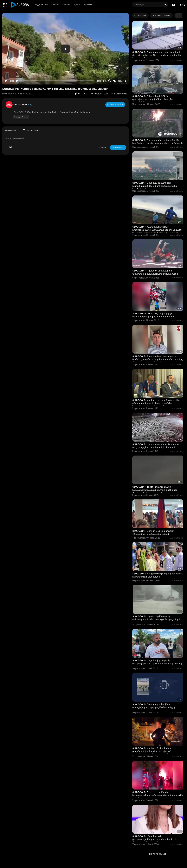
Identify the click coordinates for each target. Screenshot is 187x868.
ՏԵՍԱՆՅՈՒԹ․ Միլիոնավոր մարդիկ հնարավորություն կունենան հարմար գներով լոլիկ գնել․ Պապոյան (157, 663)
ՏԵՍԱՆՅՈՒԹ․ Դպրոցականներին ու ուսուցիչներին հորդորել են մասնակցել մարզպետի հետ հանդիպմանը (154, 707)
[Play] (6, 81)
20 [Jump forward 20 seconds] (110, 81)
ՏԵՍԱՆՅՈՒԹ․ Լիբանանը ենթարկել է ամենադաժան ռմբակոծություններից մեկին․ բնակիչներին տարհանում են (157, 619)
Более (89, 5)
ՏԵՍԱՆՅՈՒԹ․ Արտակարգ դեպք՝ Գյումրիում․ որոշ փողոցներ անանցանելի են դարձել (156, 446)
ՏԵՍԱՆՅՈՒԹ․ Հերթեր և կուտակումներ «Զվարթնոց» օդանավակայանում (153, 532)
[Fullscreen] (125, 81)
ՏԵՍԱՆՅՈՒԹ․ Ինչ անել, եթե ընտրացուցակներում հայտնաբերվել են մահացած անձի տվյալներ (154, 839)
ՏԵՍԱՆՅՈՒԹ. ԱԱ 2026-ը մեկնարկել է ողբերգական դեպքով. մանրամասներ (153, 315)
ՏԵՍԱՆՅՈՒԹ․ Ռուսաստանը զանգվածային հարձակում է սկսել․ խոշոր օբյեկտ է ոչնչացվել (158, 142)
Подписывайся (116, 105)
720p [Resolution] (120, 81)
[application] (65, 49)
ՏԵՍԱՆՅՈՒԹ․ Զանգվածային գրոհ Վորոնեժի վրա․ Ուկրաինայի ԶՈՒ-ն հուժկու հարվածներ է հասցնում (157, 55)
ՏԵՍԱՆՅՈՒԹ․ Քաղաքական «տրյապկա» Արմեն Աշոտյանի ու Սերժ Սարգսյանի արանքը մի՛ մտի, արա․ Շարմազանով (158, 359)
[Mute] (115, 81)
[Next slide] (180, 16)
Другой (78, 5)
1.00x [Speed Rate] (105, 81)
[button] (182, 5)
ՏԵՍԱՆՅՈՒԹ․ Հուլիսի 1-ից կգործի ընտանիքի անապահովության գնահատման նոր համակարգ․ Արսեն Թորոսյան (157, 403)
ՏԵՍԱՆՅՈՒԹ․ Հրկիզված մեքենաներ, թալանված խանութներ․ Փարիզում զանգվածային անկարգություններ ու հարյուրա (153, 753)
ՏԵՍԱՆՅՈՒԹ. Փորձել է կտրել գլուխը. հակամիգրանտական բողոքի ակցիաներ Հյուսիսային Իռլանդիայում (155, 490)
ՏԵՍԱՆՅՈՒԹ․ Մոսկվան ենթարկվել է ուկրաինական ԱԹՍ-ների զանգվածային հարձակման (155, 186)
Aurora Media (23, 105)
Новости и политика (62, 5)
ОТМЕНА (103, 147)
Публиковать (118, 147)
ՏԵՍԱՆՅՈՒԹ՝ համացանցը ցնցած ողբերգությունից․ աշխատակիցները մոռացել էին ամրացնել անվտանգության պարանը (157, 230)
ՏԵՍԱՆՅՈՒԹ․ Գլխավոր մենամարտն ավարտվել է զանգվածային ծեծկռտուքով (155, 272)
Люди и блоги (42, 5)
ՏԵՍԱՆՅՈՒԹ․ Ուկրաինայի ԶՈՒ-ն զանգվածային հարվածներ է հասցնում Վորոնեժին (154, 99)
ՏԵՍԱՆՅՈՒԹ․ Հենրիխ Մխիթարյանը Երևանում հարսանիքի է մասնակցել (158, 575)
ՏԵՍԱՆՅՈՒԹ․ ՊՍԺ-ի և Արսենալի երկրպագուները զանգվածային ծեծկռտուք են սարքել (158, 795)
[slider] (56, 81)
